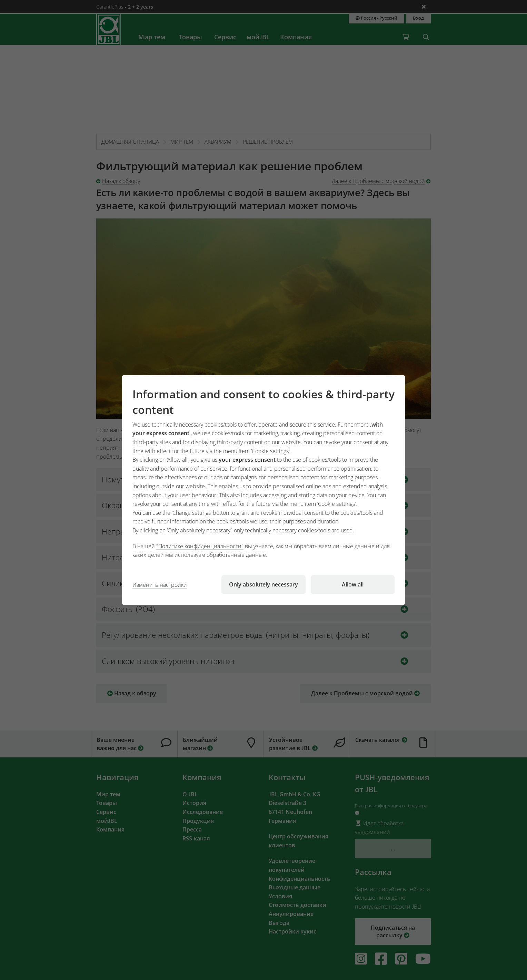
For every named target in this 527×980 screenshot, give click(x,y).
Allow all (353, 584)
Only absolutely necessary (263, 584)
